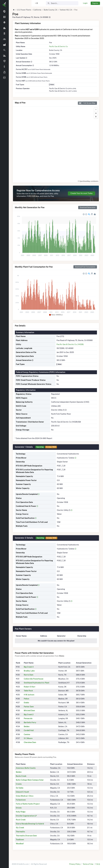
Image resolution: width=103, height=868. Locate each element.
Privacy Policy (75, 864)
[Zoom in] (96, 109)
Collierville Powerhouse (34, 679)
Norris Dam (29, 675)
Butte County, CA (50, 10)
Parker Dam (29, 707)
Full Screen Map (87, 103)
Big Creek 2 (29, 715)
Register (95, 3)
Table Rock (28, 691)
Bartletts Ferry (30, 722)
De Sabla (20, 788)
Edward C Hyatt (22, 792)
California (37, 10)
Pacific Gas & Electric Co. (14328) (70, 344)
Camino (27, 734)
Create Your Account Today (82, 193)
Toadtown (20, 840)
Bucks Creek (21, 776)
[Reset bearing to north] (96, 117)
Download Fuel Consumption (85, 267)
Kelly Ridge (21, 812)
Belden (27, 726)
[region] (4, 432)
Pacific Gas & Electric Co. (59, 46)
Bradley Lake (29, 671)
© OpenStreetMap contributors (88, 181)
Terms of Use (88, 864)
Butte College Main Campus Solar (30, 780)
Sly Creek (20, 828)
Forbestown (21, 800)
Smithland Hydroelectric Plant (37, 683)
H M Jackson (29, 695)
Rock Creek (21, 820)
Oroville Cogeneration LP (26, 816)
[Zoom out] (96, 113)
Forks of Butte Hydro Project (28, 804)
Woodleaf (20, 844)
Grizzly (19, 808)
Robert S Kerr (30, 687)
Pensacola (28, 718)
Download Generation (88, 207)
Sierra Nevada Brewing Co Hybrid (30, 824)
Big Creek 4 (29, 667)
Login (85, 3)
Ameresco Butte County (26, 768)
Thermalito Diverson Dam (26, 836)
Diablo (26, 703)
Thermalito (20, 832)
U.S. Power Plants (24, 10)
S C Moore (28, 738)
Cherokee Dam (30, 742)
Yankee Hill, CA (66, 10)
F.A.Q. (98, 864)
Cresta (19, 784)
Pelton (26, 699)
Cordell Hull (29, 730)
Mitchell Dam (29, 711)
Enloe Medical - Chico (25, 796)
